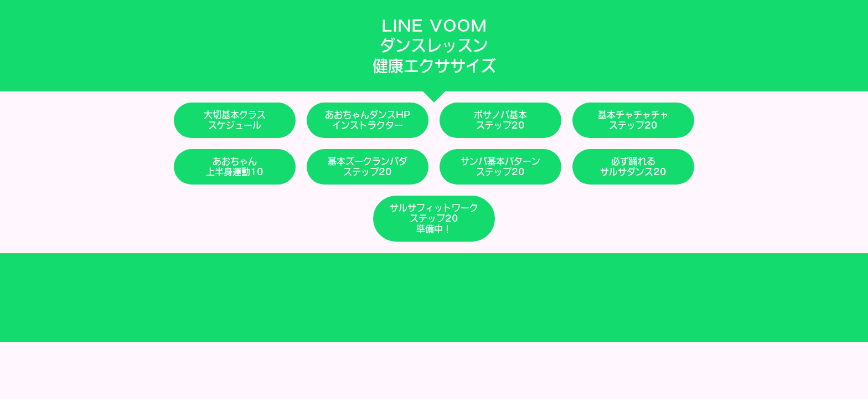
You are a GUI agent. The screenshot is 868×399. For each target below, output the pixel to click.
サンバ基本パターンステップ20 (500, 167)
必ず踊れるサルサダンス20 (633, 167)
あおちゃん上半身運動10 (235, 167)
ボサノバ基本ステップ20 (500, 120)
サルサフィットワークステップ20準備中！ (434, 218)
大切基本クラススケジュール (235, 120)
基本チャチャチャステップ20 (633, 120)
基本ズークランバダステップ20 (368, 167)
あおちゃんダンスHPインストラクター (368, 120)
